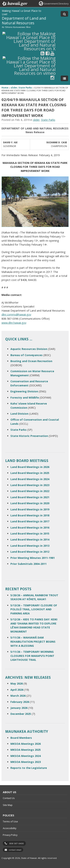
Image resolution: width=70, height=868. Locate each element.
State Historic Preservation (29, 436)
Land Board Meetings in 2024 (30, 479)
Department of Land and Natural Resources (24, 20)
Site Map (8, 805)
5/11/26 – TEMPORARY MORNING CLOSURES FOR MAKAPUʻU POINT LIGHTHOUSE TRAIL (32, 656)
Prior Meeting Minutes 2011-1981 (33, 558)
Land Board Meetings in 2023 (30, 485)
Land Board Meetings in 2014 (30, 539)
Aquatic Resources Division (29, 349)
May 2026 (17, 683)
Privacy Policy (10, 835)
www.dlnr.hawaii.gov (14, 323)
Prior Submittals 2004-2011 (28, 564)
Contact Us (9, 798)
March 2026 (18, 696)
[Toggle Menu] (64, 78)
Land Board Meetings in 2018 (30, 515)
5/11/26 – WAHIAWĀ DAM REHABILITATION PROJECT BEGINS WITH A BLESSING (33, 642)
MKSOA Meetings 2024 (26, 756)
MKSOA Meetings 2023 (26, 762)
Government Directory (56, 4)
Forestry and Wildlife (25, 398)
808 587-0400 (17, 843)
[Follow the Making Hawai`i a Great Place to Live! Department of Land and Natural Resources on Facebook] (48, 53)
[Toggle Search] (64, 14)
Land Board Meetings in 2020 (30, 503)
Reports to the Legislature (29, 768)
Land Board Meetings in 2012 (30, 552)
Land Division (19, 414)
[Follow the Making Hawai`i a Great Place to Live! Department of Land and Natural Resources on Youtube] (52, 53)
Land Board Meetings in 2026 (30, 467)
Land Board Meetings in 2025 (30, 473)
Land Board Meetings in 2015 (30, 533)
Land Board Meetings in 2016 (30, 528)
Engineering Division (24, 391)
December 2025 (21, 714)
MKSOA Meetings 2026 (26, 744)
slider (14, 88)
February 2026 (20, 702)
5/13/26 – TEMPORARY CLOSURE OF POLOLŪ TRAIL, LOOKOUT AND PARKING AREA (34, 609)
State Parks (25, 88)
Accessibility (10, 828)
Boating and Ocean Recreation (31, 361)
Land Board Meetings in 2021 (30, 497)
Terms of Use (10, 821)
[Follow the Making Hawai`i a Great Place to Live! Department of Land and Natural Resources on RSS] (42, 53)
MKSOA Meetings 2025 (26, 750)
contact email (15, 850)
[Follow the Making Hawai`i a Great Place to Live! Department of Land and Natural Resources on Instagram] (52, 78)
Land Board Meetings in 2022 (30, 491)
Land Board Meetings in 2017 (30, 521)
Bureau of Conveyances (27, 355)
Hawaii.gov (14, 4)
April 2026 (17, 690)
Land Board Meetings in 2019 (30, 509)
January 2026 (19, 708)
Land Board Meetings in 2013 (30, 546)
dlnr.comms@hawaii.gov (16, 314)
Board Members (21, 738)
